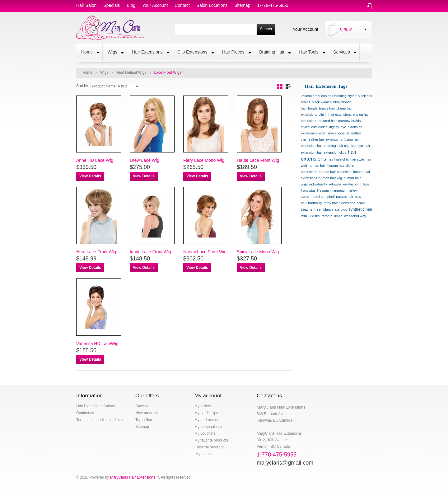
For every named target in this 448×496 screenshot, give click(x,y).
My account (208, 396)
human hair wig (331, 178)
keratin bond (352, 184)
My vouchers (205, 433)
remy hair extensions (339, 203)
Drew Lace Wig (145, 160)
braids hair (327, 108)
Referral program (209, 447)
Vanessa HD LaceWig (97, 344)
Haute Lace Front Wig (258, 160)
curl (314, 127)
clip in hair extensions (335, 115)
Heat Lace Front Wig (96, 252)
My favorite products (211, 440)
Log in (369, 6)
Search (266, 29)
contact (182, 5)
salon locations (212, 5)
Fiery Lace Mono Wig (204, 160)
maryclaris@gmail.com (285, 463)
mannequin (339, 190)
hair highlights (338, 159)
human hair (317, 166)
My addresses (206, 420)
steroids (341, 209)
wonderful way (355, 216)
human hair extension (335, 172)
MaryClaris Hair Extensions (133, 477)
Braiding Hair (273, 53)
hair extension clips (332, 152)
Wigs (113, 53)
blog (131, 5)
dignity (334, 127)
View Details (90, 176)
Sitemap (142, 427)
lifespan (323, 190)
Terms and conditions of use (99, 420)
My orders (203, 406)
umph (338, 216)
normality (315, 203)
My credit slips (206, 413)
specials (112, 5)
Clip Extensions (193, 53)
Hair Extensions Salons (96, 406)
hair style (357, 159)
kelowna (335, 184)
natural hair (345, 197)
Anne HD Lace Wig (95, 160)
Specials (142, 406)
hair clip (343, 146)
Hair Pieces (234, 53)
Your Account (306, 29)
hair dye (357, 146)
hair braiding (327, 146)
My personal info (208, 427)
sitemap (242, 5)
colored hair (328, 121)
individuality (318, 184)
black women (322, 102)
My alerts (203, 454)
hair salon (86, 5)
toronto (327, 216)
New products (147, 413)
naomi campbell (322, 197)
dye (343, 127)
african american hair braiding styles (329, 96)
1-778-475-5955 (273, 5)
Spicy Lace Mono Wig (258, 252)
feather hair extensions (325, 139)
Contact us (85, 413)
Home (88, 53)
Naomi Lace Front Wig (205, 252)
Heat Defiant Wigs (131, 73)
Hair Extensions (148, 53)
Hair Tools (310, 53)
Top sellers (144, 420)
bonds (313, 108)
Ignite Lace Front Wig (150, 252)
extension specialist (334, 133)
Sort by (82, 86)
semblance (325, 209)
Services (342, 53)
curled (323, 127)
